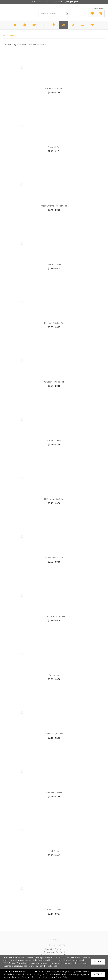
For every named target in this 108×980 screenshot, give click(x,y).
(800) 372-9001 (72, 2)
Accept (98, 962)
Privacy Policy (62, 977)
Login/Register (99, 8)
